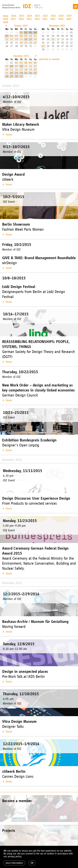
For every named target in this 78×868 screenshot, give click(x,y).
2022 (45, 16)
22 (21, 43)
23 (26, 43)
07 (17, 36)
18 (35, 39)
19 (31, 70)
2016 (21, 19)
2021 (53, 16)
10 (31, 36)
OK (32, 863)
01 (21, 33)
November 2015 (57, 26)
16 (26, 39)
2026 (14, 16)
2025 (22, 16)
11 (35, 36)
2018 (5, 19)
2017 (13, 19)
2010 (61, 19)
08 (21, 36)
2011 (53, 19)
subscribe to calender (49, 59)
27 (35, 73)
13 (12, 39)
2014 (37, 19)
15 (21, 39)
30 (17, 76)
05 (7, 36)
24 (31, 43)
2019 (69, 16)
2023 (37, 16)
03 (31, 33)
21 (7, 73)
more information (14, 863)
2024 (29, 16)
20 (35, 70)
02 (26, 33)
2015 (29, 19)
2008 (5, 22)
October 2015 (21, 26)
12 (7, 39)
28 (7, 76)
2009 (69, 19)
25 (35, 43)
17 (31, 39)
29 (12, 76)
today (6, 16)
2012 (45, 19)
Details (9, 135)
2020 (61, 16)
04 (35, 33)
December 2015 (21, 56)
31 (21, 76)
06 (12, 36)
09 (26, 36)
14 (17, 39)
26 (31, 73)
